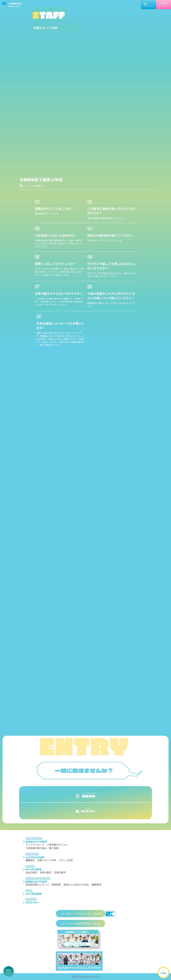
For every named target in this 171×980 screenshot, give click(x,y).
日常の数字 (60, 872)
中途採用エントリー (163, 5)
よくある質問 (34, 894)
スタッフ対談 (66, 860)
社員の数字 (46, 872)
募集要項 (96, 885)
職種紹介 (30, 860)
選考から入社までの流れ (76, 885)
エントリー (32, 902)
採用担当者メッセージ (37, 885)
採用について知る (36, 882)
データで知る (34, 869)
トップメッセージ (35, 845)
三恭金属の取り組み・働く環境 (42, 848)
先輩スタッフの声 (47, 860)
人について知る (35, 857)
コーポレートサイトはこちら (80, 914)
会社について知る (36, 842)
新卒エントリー (148, 5)
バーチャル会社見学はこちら (80, 923)
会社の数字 (32, 872)
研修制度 (56, 885)
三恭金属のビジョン (57, 845)
